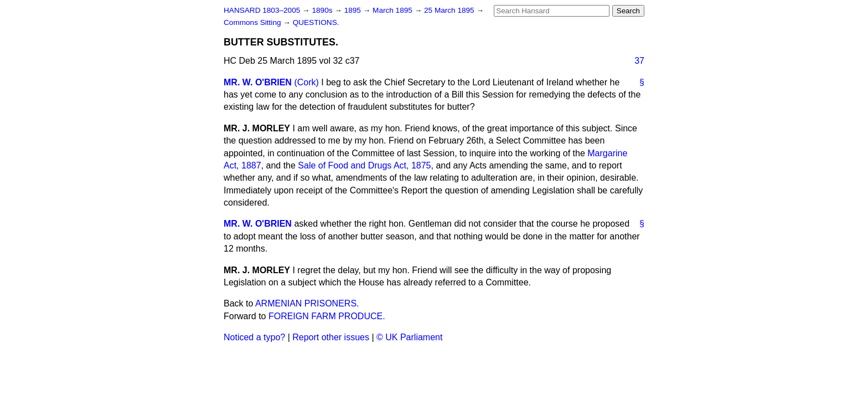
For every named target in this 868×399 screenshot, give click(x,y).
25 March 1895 (450, 10)
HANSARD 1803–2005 (262, 10)
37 (639, 61)
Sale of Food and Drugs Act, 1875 (364, 165)
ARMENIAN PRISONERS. (307, 303)
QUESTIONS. (316, 22)
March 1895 (394, 10)
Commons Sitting (253, 22)
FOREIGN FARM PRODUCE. (327, 316)
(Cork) (306, 82)
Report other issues (331, 337)
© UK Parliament (409, 337)
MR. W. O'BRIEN (258, 82)
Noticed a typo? (254, 337)
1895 (354, 10)
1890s (323, 10)
